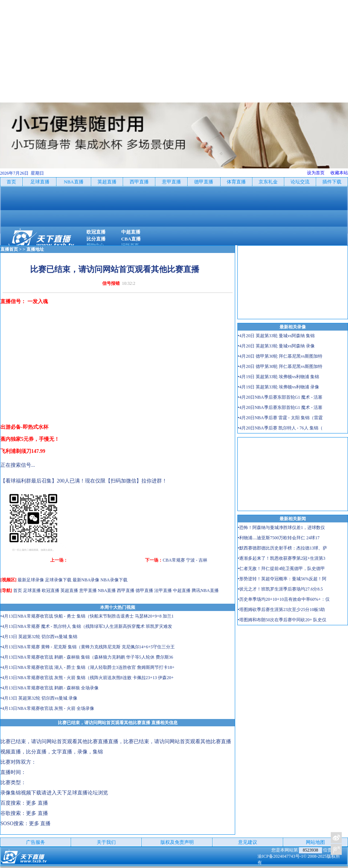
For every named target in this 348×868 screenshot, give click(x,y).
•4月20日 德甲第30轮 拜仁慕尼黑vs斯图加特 (280, 356)
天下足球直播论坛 (77, 793)
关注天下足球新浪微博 (336, 838)
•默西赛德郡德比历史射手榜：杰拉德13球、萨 (282, 548)
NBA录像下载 (114, 580)
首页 (18, 591)
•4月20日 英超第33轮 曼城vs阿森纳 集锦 (276, 336)
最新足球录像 (31, 580)
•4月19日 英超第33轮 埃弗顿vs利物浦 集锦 (278, 377)
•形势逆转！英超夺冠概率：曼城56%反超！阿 (282, 579)
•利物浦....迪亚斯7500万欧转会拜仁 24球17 (279, 538)
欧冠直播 (51, 591)
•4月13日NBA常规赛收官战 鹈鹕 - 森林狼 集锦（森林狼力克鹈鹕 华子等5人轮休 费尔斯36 (87, 657)
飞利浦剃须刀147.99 (23, 451)
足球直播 (32, 591)
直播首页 (9, 249)
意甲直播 (88, 591)
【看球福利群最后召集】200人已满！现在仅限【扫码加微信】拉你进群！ (84, 481)
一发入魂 (38, 301)
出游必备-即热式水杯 (24, 427)
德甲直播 (144, 591)
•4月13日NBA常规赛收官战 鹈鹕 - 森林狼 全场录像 (49, 688)
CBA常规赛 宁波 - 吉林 (185, 560)
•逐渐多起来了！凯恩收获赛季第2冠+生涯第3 (282, 558)
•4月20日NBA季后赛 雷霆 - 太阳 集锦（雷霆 (280, 418)
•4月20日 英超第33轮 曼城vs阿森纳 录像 (276, 346)
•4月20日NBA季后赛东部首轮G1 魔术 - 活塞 (280, 397)
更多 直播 (37, 803)
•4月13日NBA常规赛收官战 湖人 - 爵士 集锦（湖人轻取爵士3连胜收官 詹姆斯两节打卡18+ (87, 667)
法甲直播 (163, 591)
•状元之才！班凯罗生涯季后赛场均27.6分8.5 (280, 589)
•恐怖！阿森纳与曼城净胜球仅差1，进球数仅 (281, 528)
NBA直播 (107, 591)
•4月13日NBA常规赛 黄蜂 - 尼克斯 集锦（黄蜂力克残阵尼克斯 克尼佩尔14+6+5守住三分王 (88, 647)
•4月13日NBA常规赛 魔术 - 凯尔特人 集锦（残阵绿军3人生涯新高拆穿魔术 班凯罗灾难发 (86, 626)
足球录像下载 (58, 580)
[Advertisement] (174, 51)
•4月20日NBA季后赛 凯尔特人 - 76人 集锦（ (280, 428)
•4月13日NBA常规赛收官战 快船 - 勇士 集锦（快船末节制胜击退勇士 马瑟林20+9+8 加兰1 (87, 616)
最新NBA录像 (86, 580)
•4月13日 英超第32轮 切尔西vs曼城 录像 (39, 698)
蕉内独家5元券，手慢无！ (30, 439)
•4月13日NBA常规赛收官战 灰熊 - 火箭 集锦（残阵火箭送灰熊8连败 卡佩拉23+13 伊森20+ (87, 678)
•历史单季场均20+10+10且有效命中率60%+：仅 (284, 599)
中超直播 (182, 591)
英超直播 (69, 591)
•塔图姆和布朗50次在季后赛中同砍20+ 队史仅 (282, 620)
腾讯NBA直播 (205, 591)
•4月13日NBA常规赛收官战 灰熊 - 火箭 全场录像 (47, 708)
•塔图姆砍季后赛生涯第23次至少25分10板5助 (281, 610)
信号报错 (111, 283)
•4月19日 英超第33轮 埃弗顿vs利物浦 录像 (278, 387)
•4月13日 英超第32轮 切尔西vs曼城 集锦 (39, 637)
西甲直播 (126, 591)
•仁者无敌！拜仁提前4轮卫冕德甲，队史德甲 (281, 569)
